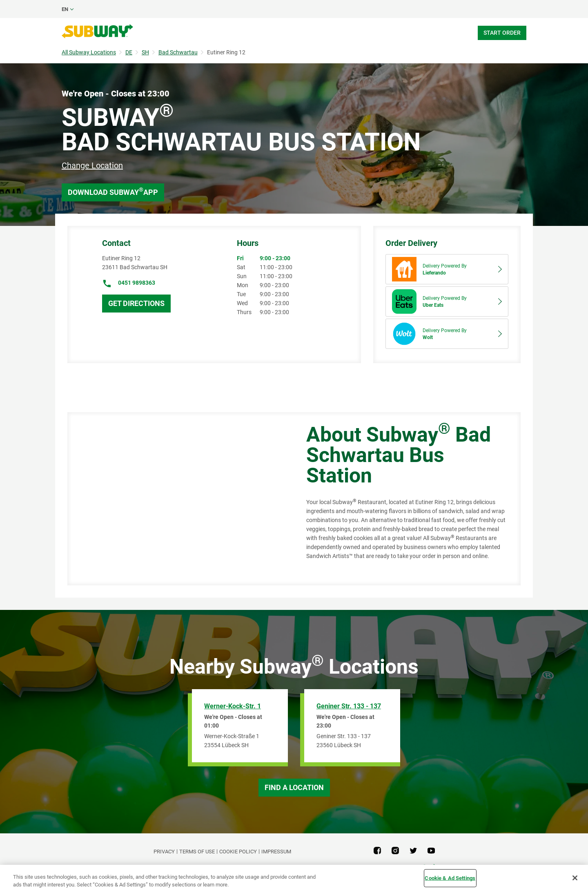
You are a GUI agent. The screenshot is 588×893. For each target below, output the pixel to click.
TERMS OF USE (197, 852)
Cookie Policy (238, 852)
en (65, 9)
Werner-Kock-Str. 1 (233, 706)
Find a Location (294, 787)
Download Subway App (113, 191)
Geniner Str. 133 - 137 (349, 706)
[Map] (178, 499)
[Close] (575, 878)
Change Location (92, 165)
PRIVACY (164, 852)
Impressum (276, 852)
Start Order (502, 33)
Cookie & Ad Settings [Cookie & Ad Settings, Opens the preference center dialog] (450, 878)
